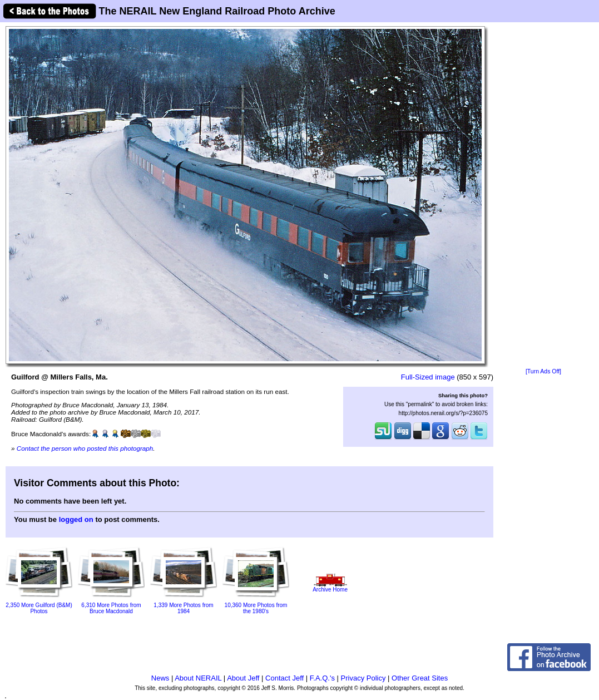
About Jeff (243, 678)
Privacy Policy (363, 678)
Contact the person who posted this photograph (85, 448)
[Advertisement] (543, 196)
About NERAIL (198, 678)
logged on (76, 519)
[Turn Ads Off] (543, 371)
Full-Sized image (428, 377)
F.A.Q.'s (322, 678)
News (160, 678)
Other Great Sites (420, 678)
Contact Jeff (284, 678)
